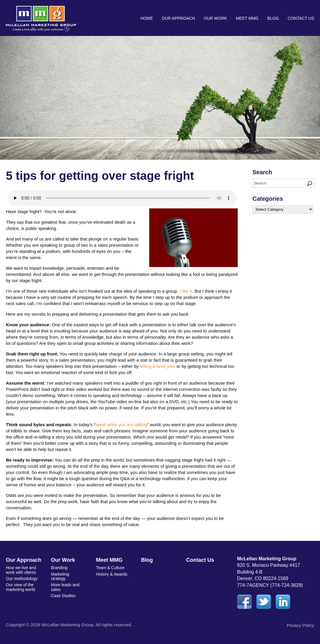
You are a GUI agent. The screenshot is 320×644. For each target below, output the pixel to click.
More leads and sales (65, 587)
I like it (186, 291)
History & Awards (112, 574)
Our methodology (22, 579)
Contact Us (301, 18)
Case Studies (63, 596)
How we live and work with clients (21, 570)
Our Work (215, 18)
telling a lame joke (157, 366)
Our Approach (178, 18)
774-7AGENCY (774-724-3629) (270, 585)
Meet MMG (247, 18)
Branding (59, 568)
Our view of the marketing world (20, 587)
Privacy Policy (300, 625)
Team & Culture (110, 568)
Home (147, 18)
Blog (273, 18)
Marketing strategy (60, 576)
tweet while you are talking (121, 425)
